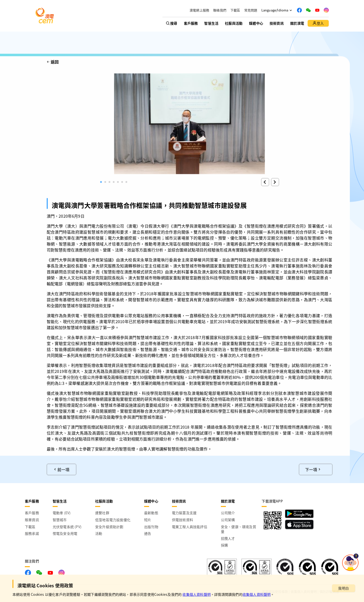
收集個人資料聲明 (197, 594)
